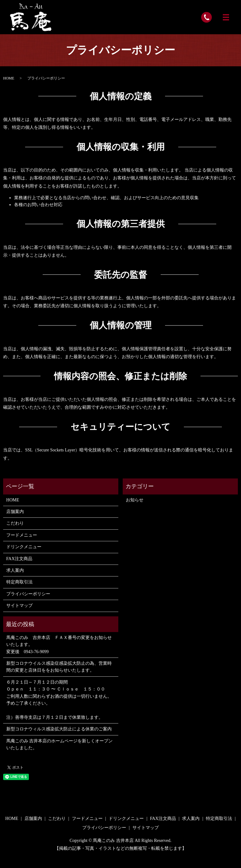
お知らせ (135, 500)
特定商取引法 (19, 582)
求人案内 (15, 570)
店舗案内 (15, 512)
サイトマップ (19, 606)
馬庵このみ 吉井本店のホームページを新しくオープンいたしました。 (60, 744)
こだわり (15, 523)
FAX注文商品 (19, 559)
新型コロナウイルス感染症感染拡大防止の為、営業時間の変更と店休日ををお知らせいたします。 (59, 667)
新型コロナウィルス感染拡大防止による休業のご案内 (59, 729)
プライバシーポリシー (28, 594)
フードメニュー (22, 535)
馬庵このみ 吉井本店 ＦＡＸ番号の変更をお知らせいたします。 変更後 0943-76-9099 (59, 645)
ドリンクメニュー (24, 547)
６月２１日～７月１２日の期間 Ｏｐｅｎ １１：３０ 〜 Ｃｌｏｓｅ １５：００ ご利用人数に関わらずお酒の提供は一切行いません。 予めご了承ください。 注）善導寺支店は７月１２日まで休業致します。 (59, 700)
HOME (9, 78)
